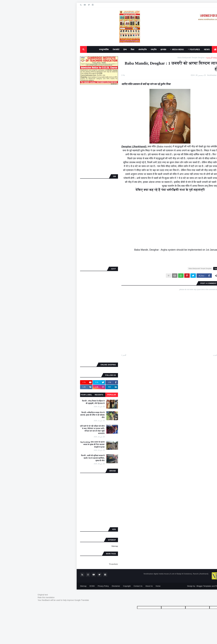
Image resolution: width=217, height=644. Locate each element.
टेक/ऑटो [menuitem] (75, 49)
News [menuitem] (166, 49)
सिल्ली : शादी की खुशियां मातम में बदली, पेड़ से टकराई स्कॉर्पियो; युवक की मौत (52, 458)
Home (117, 586)
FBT (176, 586)
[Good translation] (213, 604)
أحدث (174, 355)
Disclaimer (75, 586)
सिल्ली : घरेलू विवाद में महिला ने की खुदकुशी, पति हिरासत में (53, 402)
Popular (71, 395)
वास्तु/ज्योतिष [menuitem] (63, 49)
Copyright (86, 586)
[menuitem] (174, 49)
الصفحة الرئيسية (172, 58)
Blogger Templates (163, 586)
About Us (108, 586)
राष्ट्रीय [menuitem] (113, 49)
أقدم (84, 355)
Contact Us (97, 586)
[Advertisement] (58, 130)
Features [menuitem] (154, 49)
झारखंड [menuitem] (123, 49)
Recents (58, 395)
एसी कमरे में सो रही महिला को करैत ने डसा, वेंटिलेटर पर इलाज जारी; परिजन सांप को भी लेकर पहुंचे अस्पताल (52, 430)
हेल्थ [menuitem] (84, 49)
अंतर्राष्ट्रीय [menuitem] (102, 49)
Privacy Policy (62, 586)
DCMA (51, 586)
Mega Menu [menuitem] (137, 49)
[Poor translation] (204, 604)
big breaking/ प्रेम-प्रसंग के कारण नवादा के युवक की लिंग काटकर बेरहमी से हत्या (52, 444)
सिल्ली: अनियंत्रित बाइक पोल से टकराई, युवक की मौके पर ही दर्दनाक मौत (52, 415)
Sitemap (74, 546)
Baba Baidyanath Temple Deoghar (150, 58)
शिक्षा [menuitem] (92, 49)
